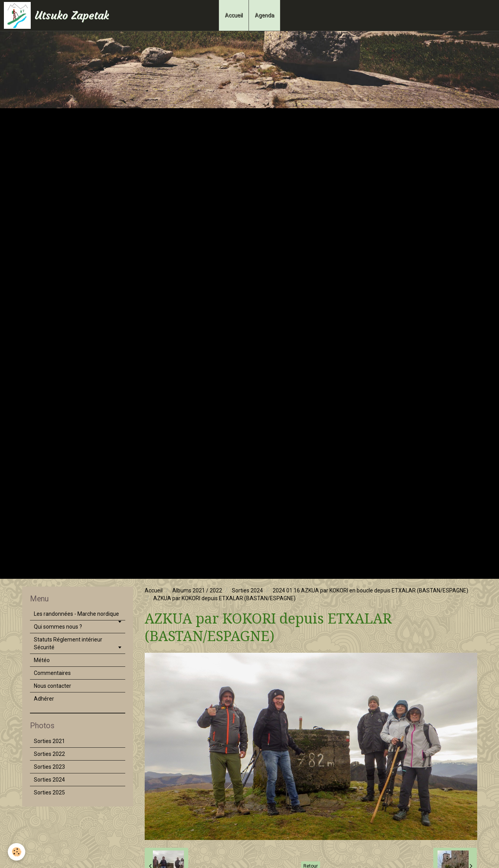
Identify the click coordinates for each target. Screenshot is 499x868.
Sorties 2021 (49, 741)
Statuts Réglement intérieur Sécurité (68, 643)
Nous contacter (53, 686)
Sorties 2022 (49, 754)
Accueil (234, 15)
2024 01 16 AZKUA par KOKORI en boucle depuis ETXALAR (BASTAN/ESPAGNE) (370, 590)
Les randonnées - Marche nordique (76, 614)
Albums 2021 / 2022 (197, 590)
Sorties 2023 (49, 767)
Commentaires (52, 673)
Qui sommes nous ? (58, 627)
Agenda (264, 15)
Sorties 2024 (247, 590)
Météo (42, 660)
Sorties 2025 (49, 792)
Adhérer (44, 699)
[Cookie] (17, 852)
